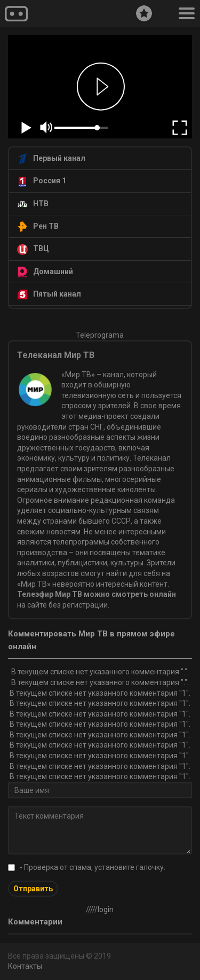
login (106, 909)
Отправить (33, 889)
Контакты (25, 966)
